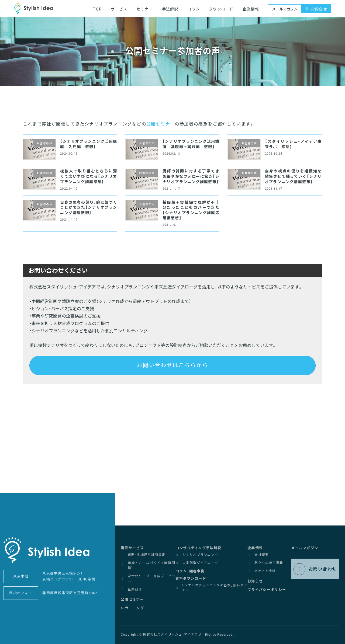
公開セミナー (161, 124)
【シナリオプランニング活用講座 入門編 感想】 (89, 144)
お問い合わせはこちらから (172, 365)
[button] (133, 546)
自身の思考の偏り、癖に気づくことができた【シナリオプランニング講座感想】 (89, 208)
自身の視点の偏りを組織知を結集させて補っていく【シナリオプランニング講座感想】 (293, 176)
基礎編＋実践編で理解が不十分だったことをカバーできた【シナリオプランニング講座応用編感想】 (191, 210)
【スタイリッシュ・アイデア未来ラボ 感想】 (293, 144)
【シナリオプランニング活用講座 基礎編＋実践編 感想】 (191, 144)
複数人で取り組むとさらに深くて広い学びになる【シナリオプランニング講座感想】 (89, 176)
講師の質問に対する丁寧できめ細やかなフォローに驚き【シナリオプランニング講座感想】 (191, 176)
